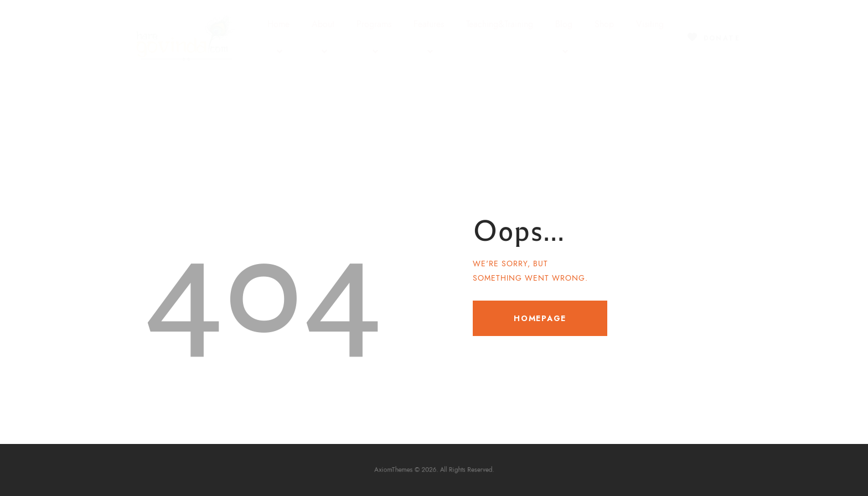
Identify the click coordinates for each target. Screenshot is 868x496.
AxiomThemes (402, 470)
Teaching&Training (500, 24)
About (323, 38)
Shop (604, 24)
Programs (374, 38)
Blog (564, 38)
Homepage (540, 318)
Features (429, 38)
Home (278, 38)
